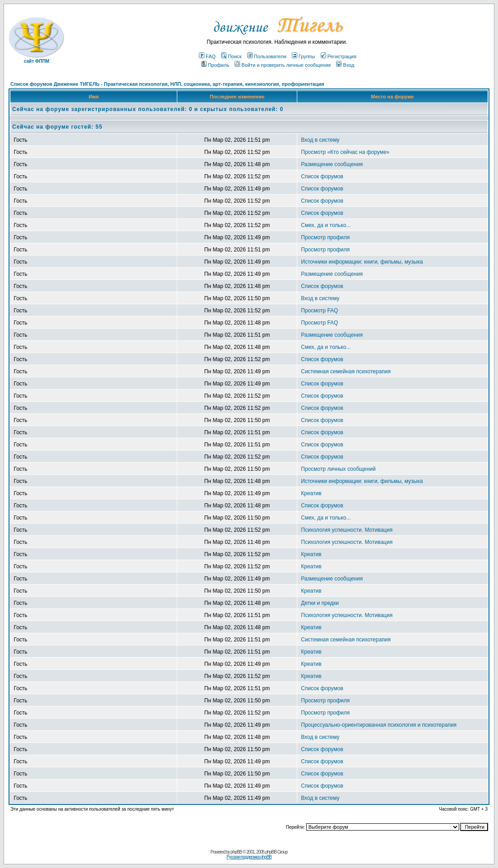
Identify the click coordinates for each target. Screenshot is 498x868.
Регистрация (339, 56)
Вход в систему (320, 140)
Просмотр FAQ (319, 311)
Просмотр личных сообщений (338, 469)
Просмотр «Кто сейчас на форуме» (345, 152)
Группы (304, 56)
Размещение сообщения (332, 164)
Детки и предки (320, 603)
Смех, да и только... (326, 225)
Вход (345, 65)
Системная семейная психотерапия (346, 371)
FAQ (207, 56)
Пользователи (267, 56)
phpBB (236, 852)
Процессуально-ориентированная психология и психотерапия (379, 725)
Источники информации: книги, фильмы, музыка (362, 262)
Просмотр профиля (325, 237)
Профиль (215, 65)
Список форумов (322, 176)
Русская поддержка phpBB (249, 857)
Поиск (231, 56)
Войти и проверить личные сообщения (283, 65)
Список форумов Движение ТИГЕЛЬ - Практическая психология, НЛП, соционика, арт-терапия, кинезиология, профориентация (167, 84)
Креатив (311, 493)
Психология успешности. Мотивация (347, 530)
